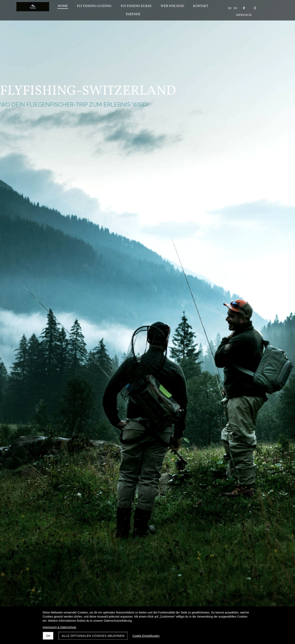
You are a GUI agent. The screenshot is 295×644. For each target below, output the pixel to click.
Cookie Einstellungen (146, 636)
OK (48, 636)
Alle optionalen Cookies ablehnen (93, 636)
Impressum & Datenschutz (59, 627)
